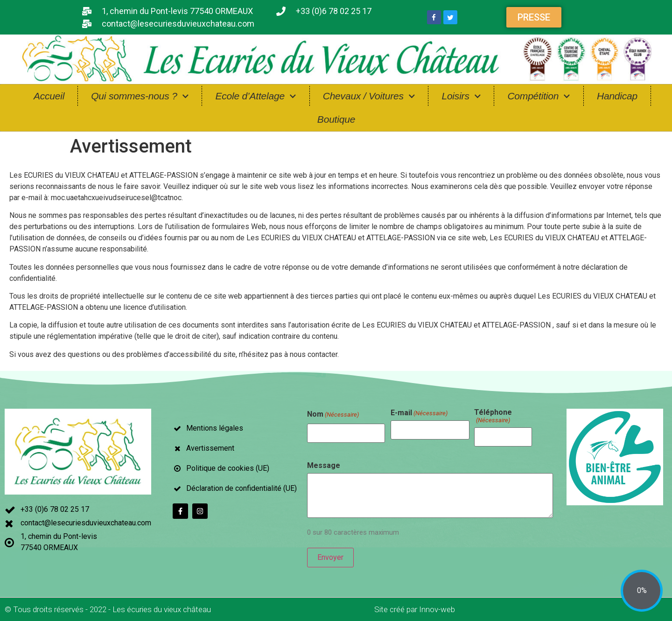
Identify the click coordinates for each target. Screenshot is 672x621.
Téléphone (493, 416)
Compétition (539, 96)
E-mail (419, 413)
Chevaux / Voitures (369, 96)
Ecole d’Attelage (255, 96)
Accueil (49, 96)
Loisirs (461, 96)
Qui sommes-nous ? (140, 96)
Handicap (617, 96)
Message (324, 466)
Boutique (336, 119)
